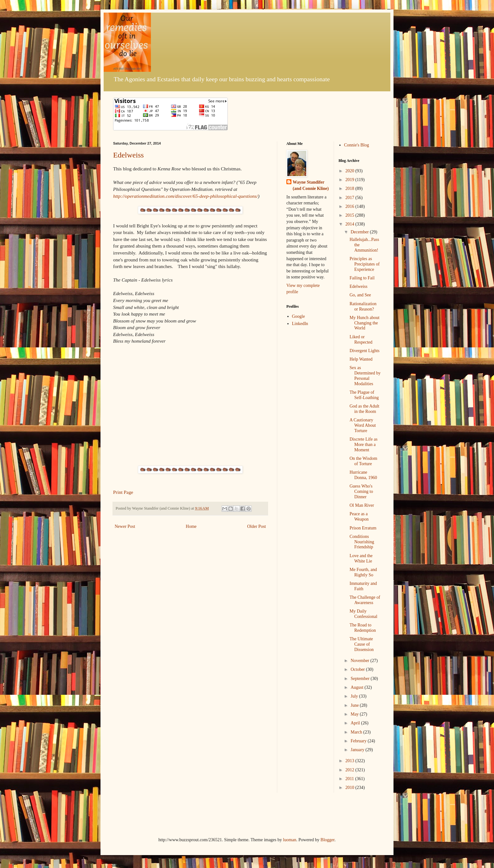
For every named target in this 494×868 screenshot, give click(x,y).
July (355, 696)
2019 (350, 180)
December (360, 232)
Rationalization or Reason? (363, 306)
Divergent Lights (364, 351)
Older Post (257, 526)
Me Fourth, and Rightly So (363, 572)
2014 (350, 224)
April (356, 723)
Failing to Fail (362, 278)
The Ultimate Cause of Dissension (361, 644)
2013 (350, 761)
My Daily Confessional (363, 614)
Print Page (123, 492)
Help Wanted (361, 359)
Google (299, 316)
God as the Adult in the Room (364, 409)
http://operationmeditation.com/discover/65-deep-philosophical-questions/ (186, 196)
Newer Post (125, 526)
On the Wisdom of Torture (363, 461)
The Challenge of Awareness (365, 600)
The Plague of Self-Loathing (364, 395)
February (359, 741)
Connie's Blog (356, 145)
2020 (350, 171)
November (361, 661)
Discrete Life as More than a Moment (363, 445)
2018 (350, 188)
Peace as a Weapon (359, 517)
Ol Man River (362, 505)
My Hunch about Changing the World (364, 323)
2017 (350, 198)
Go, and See (360, 295)
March (357, 732)
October (358, 669)
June (355, 705)
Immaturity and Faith (363, 586)
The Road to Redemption (362, 628)
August (358, 687)
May (355, 714)
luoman (290, 840)
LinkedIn (300, 324)
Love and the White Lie (361, 558)
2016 (350, 206)
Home (191, 526)
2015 (350, 215)
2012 (350, 770)
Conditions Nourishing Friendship (362, 542)
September (361, 679)
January (358, 750)
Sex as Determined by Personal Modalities (365, 376)
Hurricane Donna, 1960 (363, 475)
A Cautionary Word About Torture (362, 425)
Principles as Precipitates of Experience (364, 264)
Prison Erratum (363, 528)
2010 (350, 788)
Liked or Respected (361, 340)
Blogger (327, 840)
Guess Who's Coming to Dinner (361, 491)
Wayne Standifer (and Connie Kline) (311, 185)
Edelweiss (128, 155)
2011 (350, 779)
